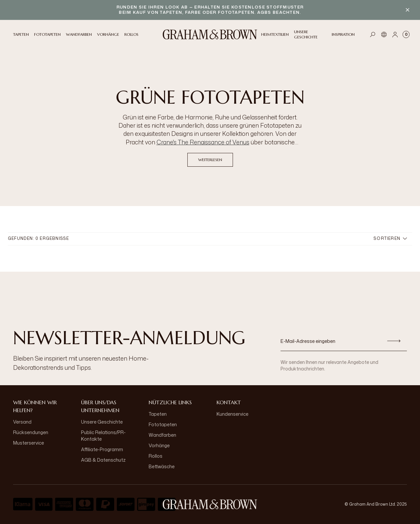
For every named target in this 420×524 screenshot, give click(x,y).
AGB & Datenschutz (103, 460)
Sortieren (390, 238)
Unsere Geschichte (102, 422)
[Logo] (210, 34)
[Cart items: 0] (406, 34)
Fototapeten (163, 424)
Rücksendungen (31, 432)
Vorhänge (159, 445)
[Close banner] (408, 10)
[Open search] (373, 34)
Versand (22, 422)
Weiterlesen (210, 160)
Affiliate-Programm (102, 449)
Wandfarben (162, 435)
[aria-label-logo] (210, 504)
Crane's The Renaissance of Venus (203, 142)
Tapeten (158, 414)
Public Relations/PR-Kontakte (103, 436)
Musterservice (29, 443)
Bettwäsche (162, 466)
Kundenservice (232, 414)
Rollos (156, 456)
